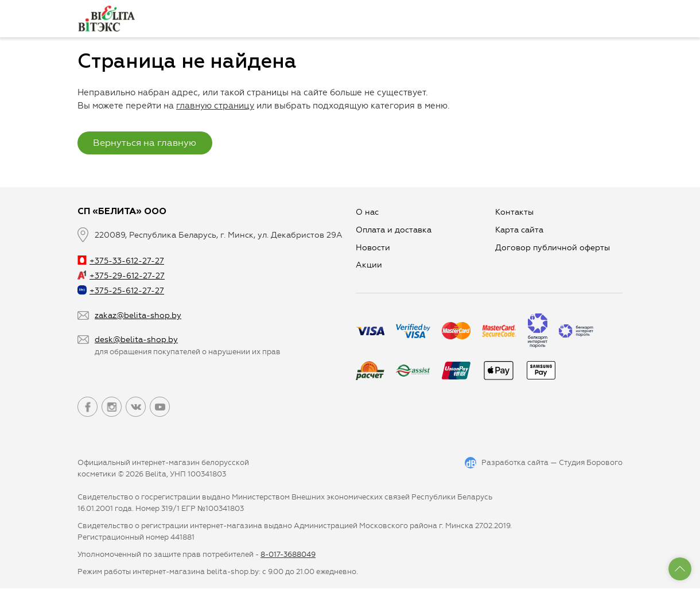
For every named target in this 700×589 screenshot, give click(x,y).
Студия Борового (591, 463)
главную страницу (215, 106)
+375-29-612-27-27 (121, 276)
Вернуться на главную (145, 143)
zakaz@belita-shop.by (138, 315)
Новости (373, 248)
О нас (367, 212)
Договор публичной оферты (553, 248)
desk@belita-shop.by (136, 340)
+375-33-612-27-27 (121, 261)
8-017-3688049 (288, 555)
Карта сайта (519, 230)
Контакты (514, 212)
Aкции (369, 266)
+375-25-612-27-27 (121, 291)
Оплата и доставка (394, 230)
